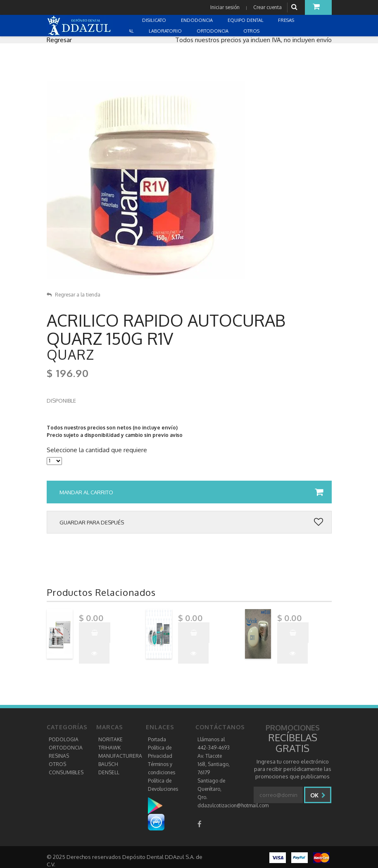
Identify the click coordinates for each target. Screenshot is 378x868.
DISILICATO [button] (155, 20)
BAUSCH (108, 764)
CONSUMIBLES (66, 772)
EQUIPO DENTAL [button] (246, 20)
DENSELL (109, 772)
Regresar (59, 40)
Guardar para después (191, 522)
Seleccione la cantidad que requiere (97, 450)
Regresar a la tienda (74, 295)
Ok (318, 795)
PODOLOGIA (64, 739)
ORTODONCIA (66, 748)
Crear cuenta (267, 7)
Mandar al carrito (191, 492)
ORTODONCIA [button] (213, 31)
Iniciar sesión (225, 7)
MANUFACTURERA (120, 756)
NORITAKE (111, 739)
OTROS (57, 764)
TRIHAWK (109, 748)
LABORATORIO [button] (166, 31)
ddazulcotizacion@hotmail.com (233, 805)
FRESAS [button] (287, 20)
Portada (157, 739)
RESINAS (59, 756)
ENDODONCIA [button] (197, 20)
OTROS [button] (252, 31)
